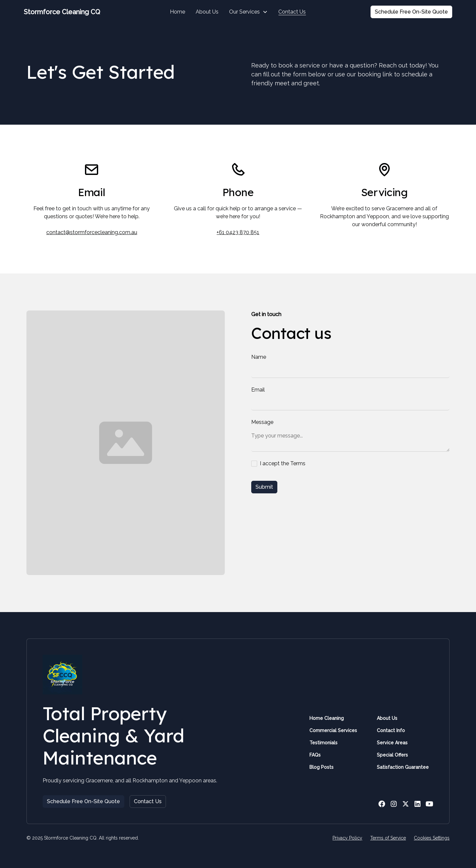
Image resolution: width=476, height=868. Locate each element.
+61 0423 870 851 (238, 232)
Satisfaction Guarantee (403, 767)
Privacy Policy (347, 838)
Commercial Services (333, 730)
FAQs (315, 755)
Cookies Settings (432, 838)
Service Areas (392, 743)
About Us (207, 12)
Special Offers (392, 755)
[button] (248, 12)
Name (259, 357)
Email (258, 390)
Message (262, 422)
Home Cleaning (327, 718)
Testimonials (323, 743)
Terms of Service (388, 838)
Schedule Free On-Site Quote (411, 12)
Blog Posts (321, 767)
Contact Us (292, 12)
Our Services (244, 12)
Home (178, 12)
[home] (69, 12)
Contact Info (391, 730)
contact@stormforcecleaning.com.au (92, 232)
